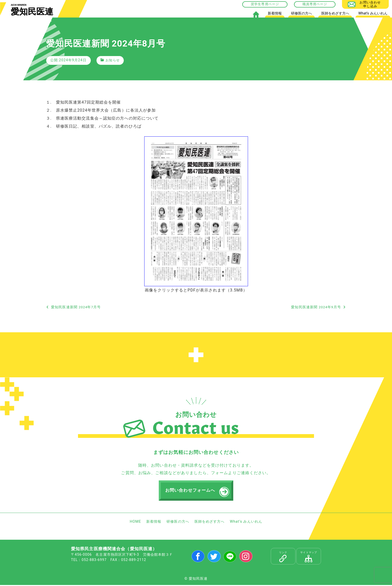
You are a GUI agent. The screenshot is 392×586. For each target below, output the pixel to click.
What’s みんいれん (373, 13)
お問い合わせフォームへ (191, 491)
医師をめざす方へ (335, 13)
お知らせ (113, 60)
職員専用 (309, 4)
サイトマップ (309, 557)
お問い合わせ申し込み (370, 4)
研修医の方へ (301, 13)
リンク (283, 557)
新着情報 (275, 13)
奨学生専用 (260, 4)
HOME (256, 14)
